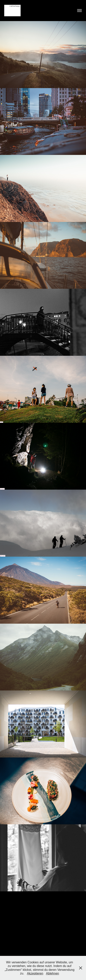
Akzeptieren (35, 973)
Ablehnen (53, 973)
